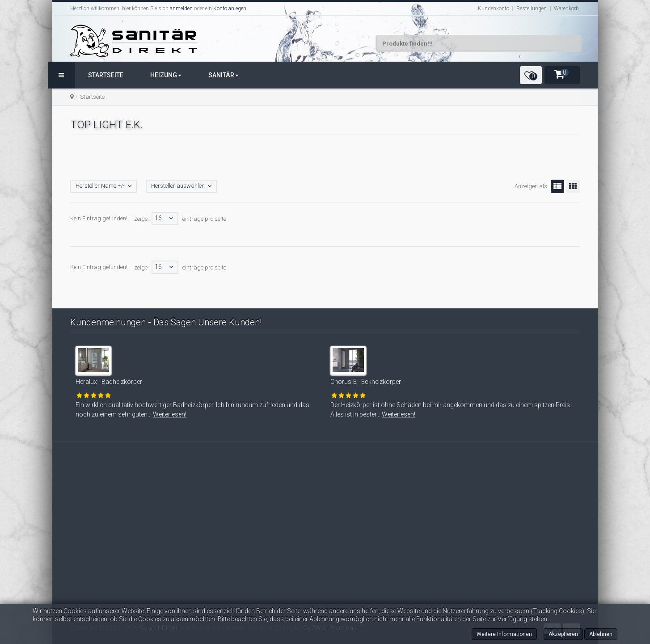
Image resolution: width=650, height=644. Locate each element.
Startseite (106, 75)
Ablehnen (601, 634)
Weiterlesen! (160, 414)
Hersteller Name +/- (100, 186)
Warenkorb (566, 8)
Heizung (166, 75)
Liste (556, 186)
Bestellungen (532, 8)
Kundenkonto (494, 8)
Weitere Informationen (504, 634)
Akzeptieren (563, 634)
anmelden (181, 8)
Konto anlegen (230, 8)
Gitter (572, 186)
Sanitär (224, 75)
